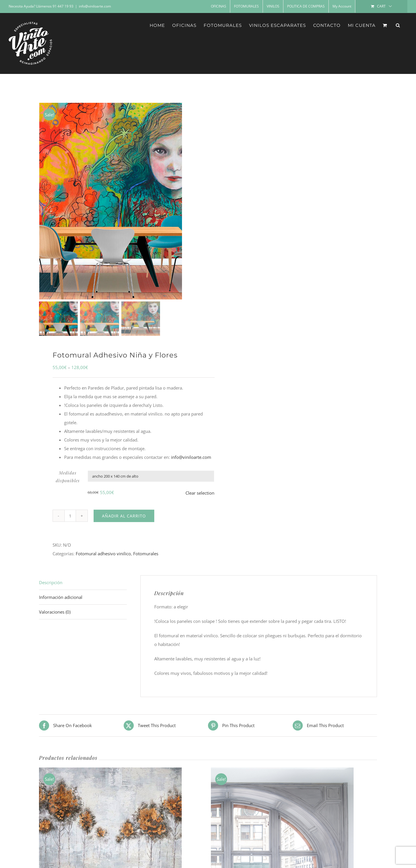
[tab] (83, 587)
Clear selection (200, 498)
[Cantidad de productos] (70, 521)
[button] (398, 25)
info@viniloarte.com (95, 6)
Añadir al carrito (124, 520)
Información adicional (61, 602)
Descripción (51, 587)
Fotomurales (146, 558)
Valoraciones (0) (55, 617)
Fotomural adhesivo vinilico (103, 558)
